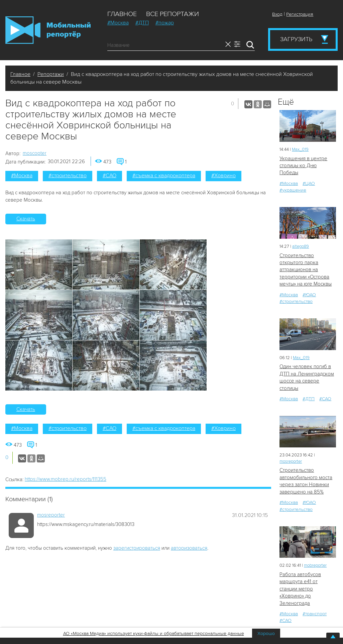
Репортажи (51, 74)
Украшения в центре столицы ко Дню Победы (303, 166)
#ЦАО (309, 183)
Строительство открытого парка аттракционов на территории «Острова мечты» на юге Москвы (306, 270)
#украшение (293, 190)
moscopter (35, 153)
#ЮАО (309, 295)
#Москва (118, 23)
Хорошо (266, 633)
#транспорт (315, 614)
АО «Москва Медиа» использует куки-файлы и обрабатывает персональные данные (154, 633)
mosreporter (51, 515)
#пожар (165, 23)
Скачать (26, 219)
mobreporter (315, 565)
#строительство (68, 176)
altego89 (301, 246)
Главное (122, 14)
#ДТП (142, 23)
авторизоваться (189, 548)
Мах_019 (300, 149)
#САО (109, 176)
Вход (277, 14)
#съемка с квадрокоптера (164, 176)
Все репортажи (173, 14)
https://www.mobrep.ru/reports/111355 (66, 479)
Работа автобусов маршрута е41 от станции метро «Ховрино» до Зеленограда (300, 589)
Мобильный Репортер (48, 30)
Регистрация (300, 14)
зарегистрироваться (137, 548)
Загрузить (296, 39)
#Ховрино (223, 176)
